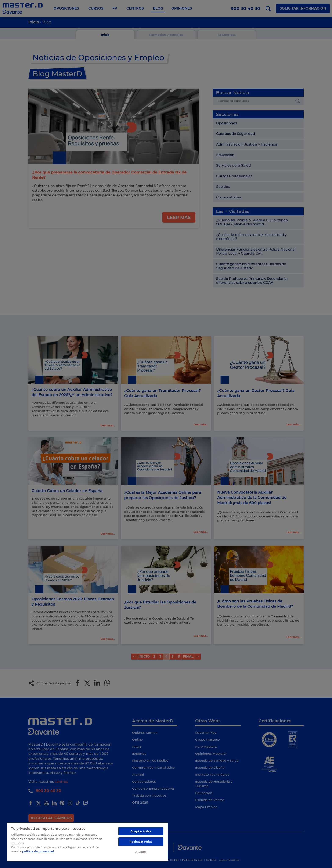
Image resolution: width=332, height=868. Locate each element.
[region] (87, 842)
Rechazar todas (141, 842)
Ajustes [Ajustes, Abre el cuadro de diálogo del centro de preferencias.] (141, 852)
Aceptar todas (141, 831)
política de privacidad (38, 851)
